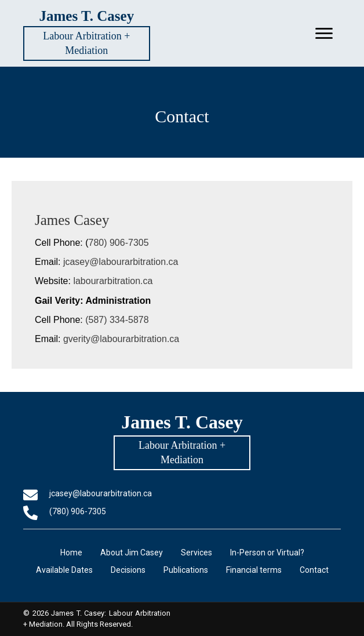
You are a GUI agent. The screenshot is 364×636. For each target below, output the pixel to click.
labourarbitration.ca (113, 281)
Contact (314, 570)
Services (196, 553)
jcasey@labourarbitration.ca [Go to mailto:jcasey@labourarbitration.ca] (101, 493)
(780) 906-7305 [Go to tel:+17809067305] (78, 511)
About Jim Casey (132, 553)
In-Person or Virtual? (267, 553)
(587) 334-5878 (117, 320)
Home (71, 553)
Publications (186, 570)
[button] (324, 34)
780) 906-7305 (119, 243)
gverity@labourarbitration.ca (123, 339)
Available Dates (64, 570)
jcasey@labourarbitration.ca (121, 262)
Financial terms (254, 570)
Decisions (128, 570)
